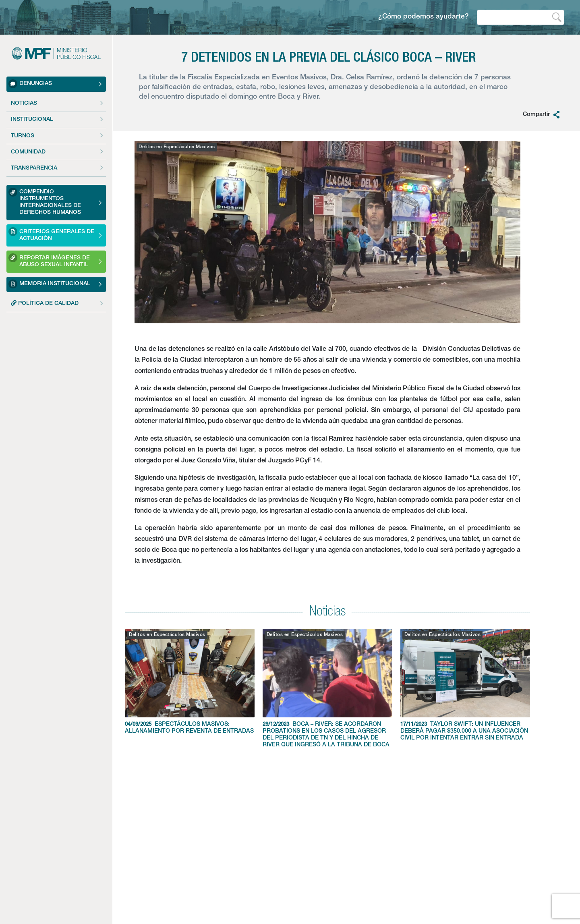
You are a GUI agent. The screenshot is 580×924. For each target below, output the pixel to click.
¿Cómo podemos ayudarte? (424, 17)
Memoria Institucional (49, 284)
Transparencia (34, 168)
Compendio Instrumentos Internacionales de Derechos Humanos (45, 202)
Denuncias (30, 84)
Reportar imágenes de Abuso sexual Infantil (49, 260)
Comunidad (28, 152)
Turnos (23, 136)
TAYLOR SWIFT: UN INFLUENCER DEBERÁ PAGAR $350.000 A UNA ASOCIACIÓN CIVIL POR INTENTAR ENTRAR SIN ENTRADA (465, 685)
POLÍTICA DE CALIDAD (45, 303)
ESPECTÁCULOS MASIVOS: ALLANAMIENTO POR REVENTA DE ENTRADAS (190, 682)
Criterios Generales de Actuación (51, 234)
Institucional (32, 120)
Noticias (24, 104)
